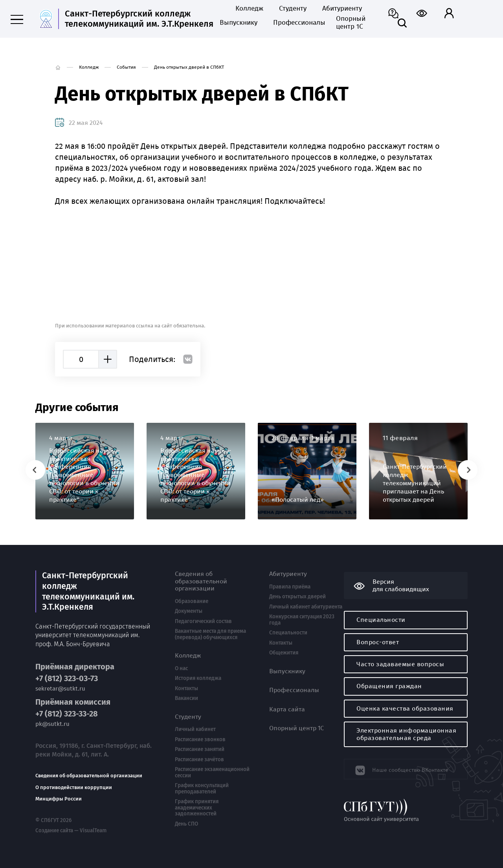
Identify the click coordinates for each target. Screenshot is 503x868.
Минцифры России (59, 798)
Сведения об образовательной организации (89, 775)
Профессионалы (297, 23)
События (126, 67)
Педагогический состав (203, 621)
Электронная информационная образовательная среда (406, 734)
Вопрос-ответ (378, 642)
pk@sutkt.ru (52, 723)
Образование (192, 601)
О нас (181, 669)
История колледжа (198, 678)
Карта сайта (287, 709)
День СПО (186, 824)
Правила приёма (290, 587)
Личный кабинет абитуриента (306, 607)
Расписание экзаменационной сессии (212, 772)
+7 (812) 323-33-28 (67, 713)
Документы (189, 611)
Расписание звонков (200, 740)
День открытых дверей (297, 597)
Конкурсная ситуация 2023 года (302, 620)
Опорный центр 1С (351, 23)
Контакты (186, 689)
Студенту (293, 9)
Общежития (284, 653)
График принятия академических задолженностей (197, 808)
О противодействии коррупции (74, 786)
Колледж (249, 9)
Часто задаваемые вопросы (400, 664)
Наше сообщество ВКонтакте (406, 768)
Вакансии (186, 698)
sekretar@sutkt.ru (60, 688)
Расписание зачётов (199, 760)
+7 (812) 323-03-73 (67, 678)
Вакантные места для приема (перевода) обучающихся (210, 634)
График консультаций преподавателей (202, 789)
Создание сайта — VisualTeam (70, 830)
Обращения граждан (389, 686)
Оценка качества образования (405, 708)
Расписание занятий (200, 749)
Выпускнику (239, 23)
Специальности (288, 633)
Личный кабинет (195, 729)
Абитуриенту (342, 9)
